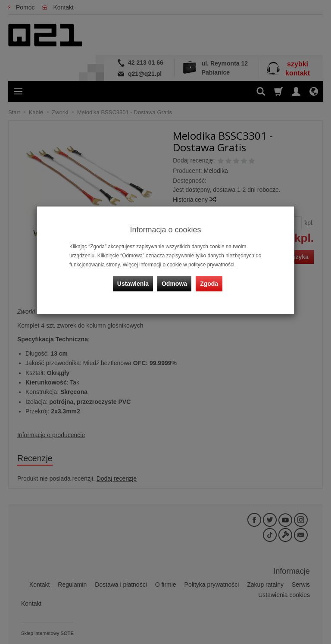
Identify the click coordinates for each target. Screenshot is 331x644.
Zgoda (209, 284)
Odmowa (174, 284)
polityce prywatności (211, 265)
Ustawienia (133, 284)
